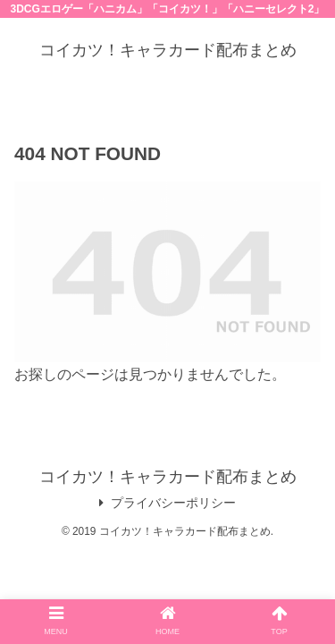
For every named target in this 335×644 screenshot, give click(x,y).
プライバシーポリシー (167, 503)
